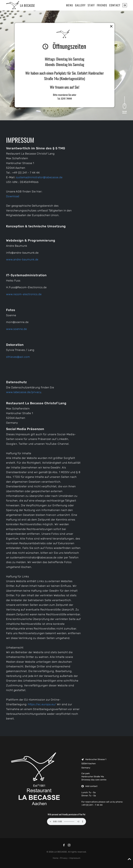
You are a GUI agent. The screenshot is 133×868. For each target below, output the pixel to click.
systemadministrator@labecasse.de (39, 177)
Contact (115, 5)
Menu (70, 5)
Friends (102, 5)
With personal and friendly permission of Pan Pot (66, 814)
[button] (110, 26)
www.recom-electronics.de (24, 294)
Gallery (80, 5)
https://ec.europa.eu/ (42, 704)
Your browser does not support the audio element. (66, 822)
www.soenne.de (16, 329)
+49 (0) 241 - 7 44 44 (92, 805)
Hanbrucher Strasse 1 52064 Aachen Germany (94, 764)
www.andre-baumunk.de (22, 259)
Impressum (75, 858)
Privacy (64, 858)
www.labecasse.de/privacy (24, 392)
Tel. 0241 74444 (65, 99)
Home (56, 858)
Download (13, 196)
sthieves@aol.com (18, 357)
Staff (91, 5)
